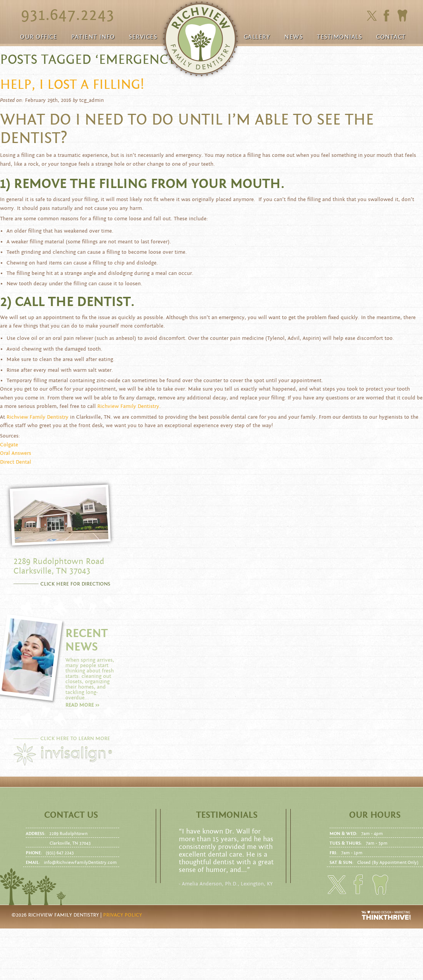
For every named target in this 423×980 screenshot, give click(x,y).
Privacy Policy (122, 915)
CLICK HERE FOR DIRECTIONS (75, 584)
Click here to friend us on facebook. (388, 16)
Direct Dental (16, 462)
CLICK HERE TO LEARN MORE (75, 739)
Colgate (9, 445)
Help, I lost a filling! (72, 85)
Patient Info (93, 37)
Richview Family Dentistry (128, 406)
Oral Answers (16, 453)
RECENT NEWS (87, 640)
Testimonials (339, 37)
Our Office (38, 37)
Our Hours (375, 815)
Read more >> (82, 705)
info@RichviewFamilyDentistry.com (80, 862)
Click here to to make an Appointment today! (402, 16)
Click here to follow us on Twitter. (372, 16)
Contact (391, 37)
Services (143, 37)
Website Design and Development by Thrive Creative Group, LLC (386, 915)
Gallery (257, 37)
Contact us (71, 815)
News (293, 37)
